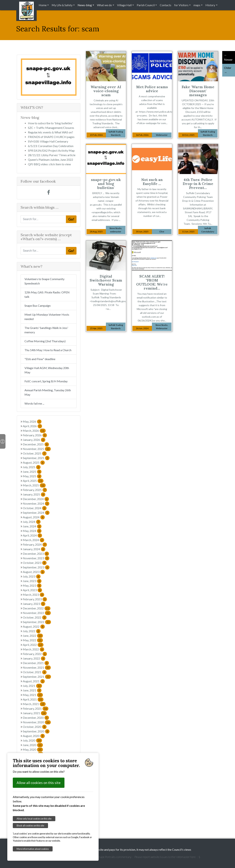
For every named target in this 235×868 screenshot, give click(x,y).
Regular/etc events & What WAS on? (50, 132)
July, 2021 (32, 686)
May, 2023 (32, 585)
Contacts (166, 5)
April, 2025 (33, 481)
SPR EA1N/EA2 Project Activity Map (51, 150)
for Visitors (181, 5)
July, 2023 (32, 576)
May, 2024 (32, 531)
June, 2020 (33, 745)
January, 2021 (35, 713)
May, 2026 (32, 421)
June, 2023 (32, 581)
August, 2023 (34, 572)
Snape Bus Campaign (38, 306)
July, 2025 (32, 467)
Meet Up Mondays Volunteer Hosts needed (47, 317)
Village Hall (124, 5)
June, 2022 (33, 636)
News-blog (85, 5)
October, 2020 (35, 727)
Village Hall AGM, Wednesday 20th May (47, 370)
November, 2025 (37, 449)
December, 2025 (36, 444)
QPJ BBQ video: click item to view (49, 164)
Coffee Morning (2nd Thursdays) (45, 341)
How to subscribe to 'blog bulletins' (50, 123)
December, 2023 (36, 554)
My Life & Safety (62, 5)
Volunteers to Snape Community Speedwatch (44, 281)
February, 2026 (35, 435)
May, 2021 (33, 695)
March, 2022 (34, 649)
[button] (25, 77)
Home (43, 5)
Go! (71, 219)
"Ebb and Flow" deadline (40, 359)
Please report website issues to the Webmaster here (165, 857)
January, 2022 (34, 658)
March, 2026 (34, 431)
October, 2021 (35, 672)
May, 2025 (32, 476)
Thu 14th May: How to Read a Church (48, 350)
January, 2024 (34, 549)
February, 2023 (35, 599)
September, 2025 (36, 458)
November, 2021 (37, 667)
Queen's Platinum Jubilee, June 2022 (50, 160)
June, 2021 (32, 690)
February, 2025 (35, 490)
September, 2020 (36, 731)
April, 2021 (33, 699)
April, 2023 (32, 590)
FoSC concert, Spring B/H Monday (46, 381)
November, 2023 (36, 558)
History (210, 5)
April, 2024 (32, 535)
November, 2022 (37, 613)
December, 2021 (36, 663)
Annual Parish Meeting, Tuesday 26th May (48, 392)
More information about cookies (33, 849)
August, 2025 (34, 462)
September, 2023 (36, 567)
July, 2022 (32, 631)
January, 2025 (34, 494)
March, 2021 (34, 704)
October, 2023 (35, 563)
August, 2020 (34, 736)
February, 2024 (35, 544)
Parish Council (146, 5)
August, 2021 (34, 681)
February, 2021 (36, 708)
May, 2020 (33, 749)
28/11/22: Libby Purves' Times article (52, 155)
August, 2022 (34, 626)
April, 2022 (33, 645)
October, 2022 (35, 617)
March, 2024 (34, 540)
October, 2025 (35, 453)
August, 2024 (34, 517)
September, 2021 (37, 677)
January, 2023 (34, 604)
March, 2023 (34, 595)
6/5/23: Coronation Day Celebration (51, 146)
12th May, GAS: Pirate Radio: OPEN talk (47, 294)
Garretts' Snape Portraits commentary (108, 857)
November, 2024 (36, 503)
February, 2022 (35, 654)
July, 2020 (32, 740)
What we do (104, 5)
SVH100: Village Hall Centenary (48, 141)
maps (197, 5)
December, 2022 (37, 608)
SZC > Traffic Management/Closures (51, 128)
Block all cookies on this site (30, 826)
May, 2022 (33, 640)
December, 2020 (36, 718)
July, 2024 (32, 522)
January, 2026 (34, 440)
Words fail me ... (34, 403)
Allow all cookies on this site (39, 783)
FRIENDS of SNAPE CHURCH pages (51, 137)
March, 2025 (34, 485)
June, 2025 (32, 472)
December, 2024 (36, 499)
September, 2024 (36, 513)
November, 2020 (37, 722)
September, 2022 (37, 622)
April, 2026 (32, 426)
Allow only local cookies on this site (34, 819)
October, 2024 (35, 508)
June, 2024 (32, 526)
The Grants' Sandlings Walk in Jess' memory (46, 330)
